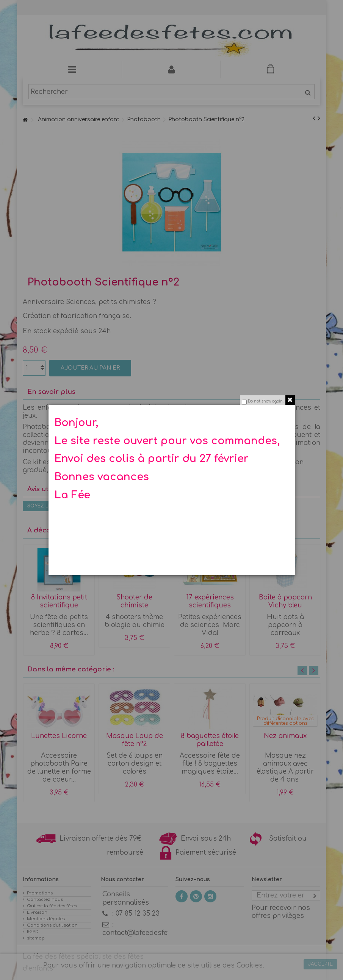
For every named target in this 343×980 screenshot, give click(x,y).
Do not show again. (266, 401)
